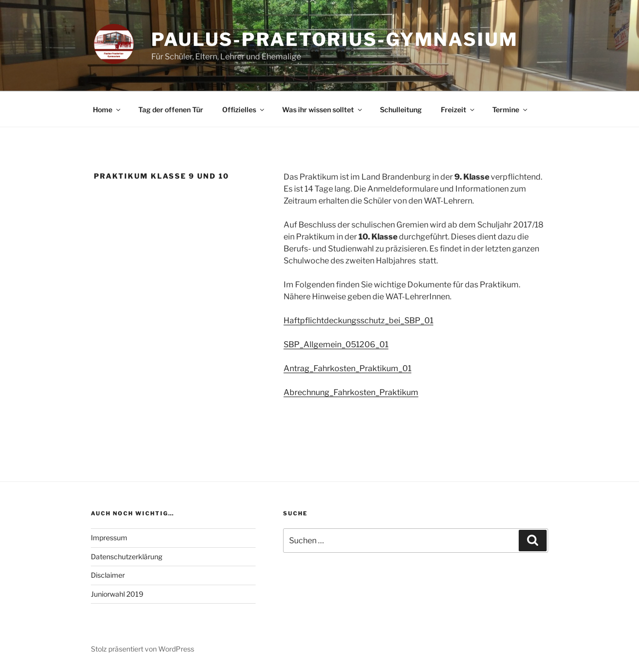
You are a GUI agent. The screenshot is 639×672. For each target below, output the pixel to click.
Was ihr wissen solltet (323, 110)
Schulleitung (401, 110)
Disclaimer (108, 575)
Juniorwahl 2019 (117, 594)
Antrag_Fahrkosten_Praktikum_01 (347, 368)
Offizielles (244, 110)
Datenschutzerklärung (127, 557)
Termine (510, 110)
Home (107, 110)
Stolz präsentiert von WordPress (143, 649)
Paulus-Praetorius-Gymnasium (335, 39)
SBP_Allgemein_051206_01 (336, 344)
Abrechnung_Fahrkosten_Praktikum (351, 392)
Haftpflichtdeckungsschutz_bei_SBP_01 (358, 321)
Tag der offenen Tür (171, 110)
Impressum (109, 538)
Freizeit (458, 110)
